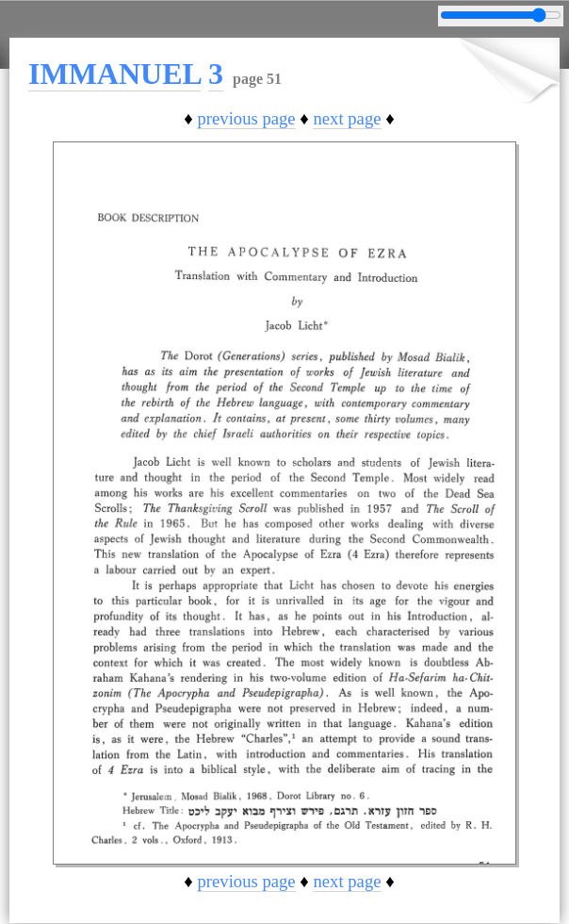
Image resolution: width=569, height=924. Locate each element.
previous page (246, 118)
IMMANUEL (114, 74)
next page (347, 118)
